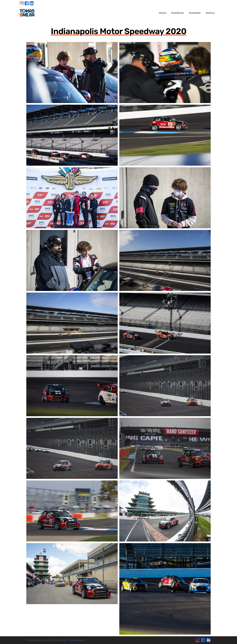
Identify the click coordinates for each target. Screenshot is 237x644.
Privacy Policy (77, 640)
